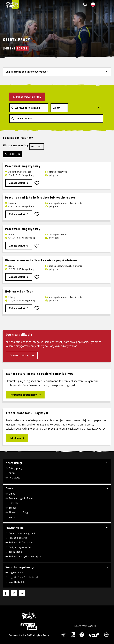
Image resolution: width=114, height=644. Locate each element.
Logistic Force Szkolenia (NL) (24, 577)
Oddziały (13, 503)
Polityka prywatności (20, 547)
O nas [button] (57, 488)
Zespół (12, 508)
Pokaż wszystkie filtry (27, 97)
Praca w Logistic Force (21, 498)
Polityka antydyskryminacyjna (25, 556)
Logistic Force (16, 572)
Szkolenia (15, 438)
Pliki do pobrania (18, 538)
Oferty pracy (15, 468)
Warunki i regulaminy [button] (57, 567)
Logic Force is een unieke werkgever (27, 72)
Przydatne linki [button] (57, 528)
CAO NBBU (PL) (17, 582)
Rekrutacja (14, 478)
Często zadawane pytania (22, 533)
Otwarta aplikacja (20, 355)
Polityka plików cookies (21, 542)
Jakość (12, 517)
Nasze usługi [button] (57, 463)
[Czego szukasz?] (56, 119)
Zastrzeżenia (16, 552)
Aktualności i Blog (18, 512)
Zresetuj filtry (12, 154)
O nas (12, 494)
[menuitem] (85, 5)
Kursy (12, 473)
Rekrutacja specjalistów (24, 395)
